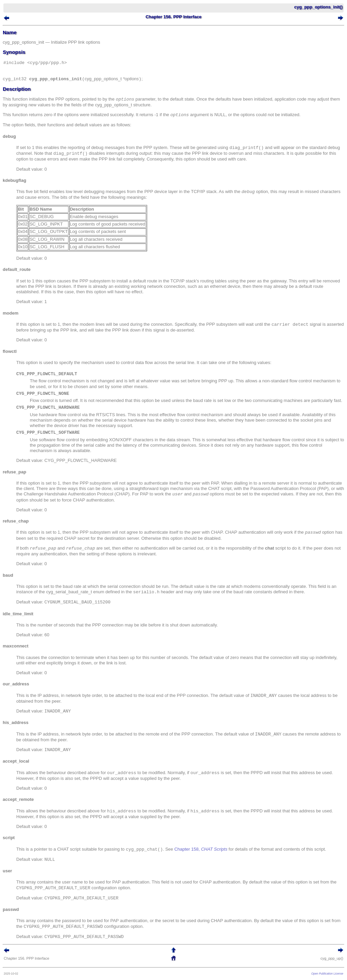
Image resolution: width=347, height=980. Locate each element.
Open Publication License (327, 974)
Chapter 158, (201, 849)
